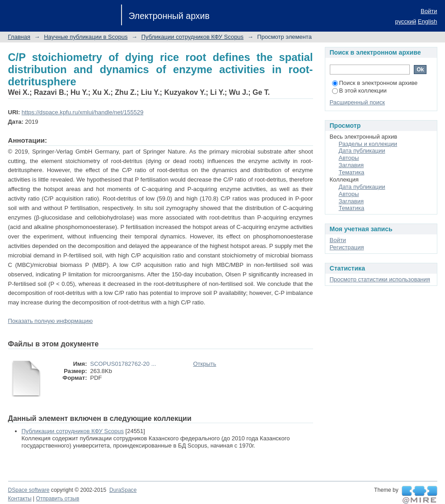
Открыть (205, 364)
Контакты (20, 499)
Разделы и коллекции (368, 144)
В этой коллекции (359, 91)
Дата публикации (362, 151)
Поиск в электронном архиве (375, 83)
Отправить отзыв (58, 499)
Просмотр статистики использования (380, 279)
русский (406, 21)
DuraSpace (123, 490)
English (428, 21)
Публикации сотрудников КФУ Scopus (192, 37)
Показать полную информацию (51, 321)
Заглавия (351, 165)
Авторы (349, 158)
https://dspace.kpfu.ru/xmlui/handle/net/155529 (83, 112)
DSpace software (29, 490)
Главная (19, 37)
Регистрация (347, 247)
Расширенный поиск (357, 102)
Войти (429, 11)
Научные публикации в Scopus (86, 37)
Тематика (352, 172)
